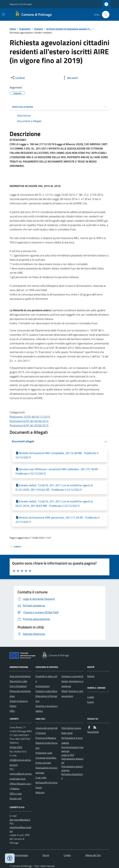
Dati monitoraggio (19, 855)
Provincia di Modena (46, 738)
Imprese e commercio (72, 676)
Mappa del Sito (93, 855)
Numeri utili (15, 798)
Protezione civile (44, 753)
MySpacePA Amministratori (46, 785)
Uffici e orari (16, 793)
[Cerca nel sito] (104, 15)
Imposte (38, 29)
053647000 (16, 747)
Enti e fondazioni (18, 686)
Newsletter (93, 732)
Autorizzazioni (43, 686)
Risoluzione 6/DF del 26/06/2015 (29, 421)
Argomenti (25, 29)
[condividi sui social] (18, 78)
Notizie (91, 676)
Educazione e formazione (46, 699)
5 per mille (41, 778)
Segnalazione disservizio (72, 761)
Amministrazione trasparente (72, 749)
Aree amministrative (20, 676)
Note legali (67, 733)
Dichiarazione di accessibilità (72, 740)
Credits (67, 855)
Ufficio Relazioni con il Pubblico (20, 786)
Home (13, 29)
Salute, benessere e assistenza (72, 684)
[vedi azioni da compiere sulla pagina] (70, 78)
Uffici (12, 711)
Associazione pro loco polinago (46, 770)
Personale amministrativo (20, 694)
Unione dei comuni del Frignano (46, 730)
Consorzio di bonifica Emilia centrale (46, 760)
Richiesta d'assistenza (72, 776)
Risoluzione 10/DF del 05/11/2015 (30, 417)
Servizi (46, 855)
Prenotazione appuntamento (72, 768)
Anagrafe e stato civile (46, 679)
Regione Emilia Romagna (21, 4)
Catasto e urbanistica (46, 691)
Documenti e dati (18, 681)
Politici (13, 706)
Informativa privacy (71, 728)
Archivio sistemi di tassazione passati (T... (69, 29)
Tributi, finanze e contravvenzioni (72, 694)
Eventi (91, 702)
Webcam (40, 792)
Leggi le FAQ (68, 755)
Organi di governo (19, 701)
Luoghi (91, 697)
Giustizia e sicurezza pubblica (47, 708)
